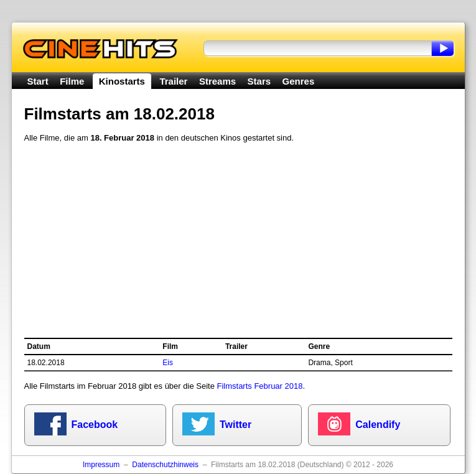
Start (38, 81)
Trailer (173, 81)
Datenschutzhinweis (165, 465)
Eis (168, 363)
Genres (299, 81)
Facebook (95, 425)
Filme (72, 81)
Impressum (101, 465)
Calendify (378, 425)
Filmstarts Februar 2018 (259, 386)
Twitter (236, 425)
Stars (259, 81)
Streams (217, 81)
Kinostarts (122, 81)
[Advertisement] (238, 241)
